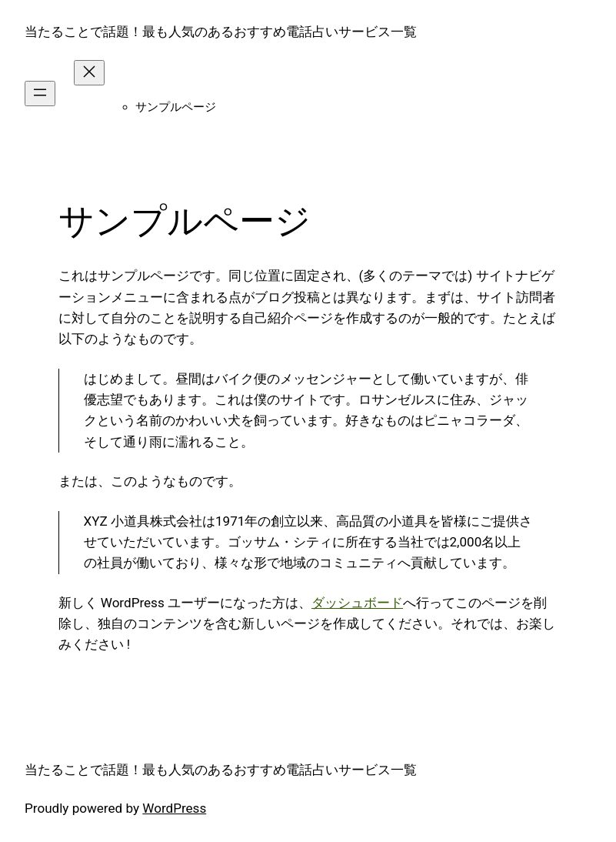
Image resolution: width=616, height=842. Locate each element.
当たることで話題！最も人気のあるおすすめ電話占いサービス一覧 (221, 32)
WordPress (174, 808)
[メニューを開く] (40, 94)
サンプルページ (176, 107)
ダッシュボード (357, 603)
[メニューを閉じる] (89, 73)
